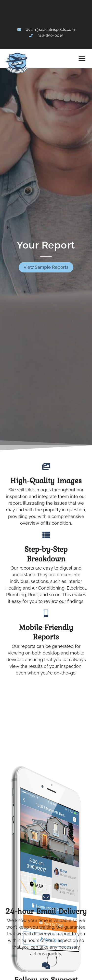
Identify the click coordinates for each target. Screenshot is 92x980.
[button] (82, 59)
